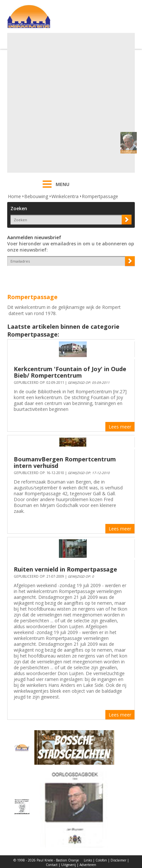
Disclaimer (118, 860)
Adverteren (88, 865)
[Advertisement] (70, 103)
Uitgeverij (69, 865)
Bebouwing (36, 196)
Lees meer (120, 427)
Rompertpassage (100, 196)
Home (14, 196)
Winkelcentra (65, 196)
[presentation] (45, 277)
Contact (52, 865)
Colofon (101, 860)
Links (88, 860)
